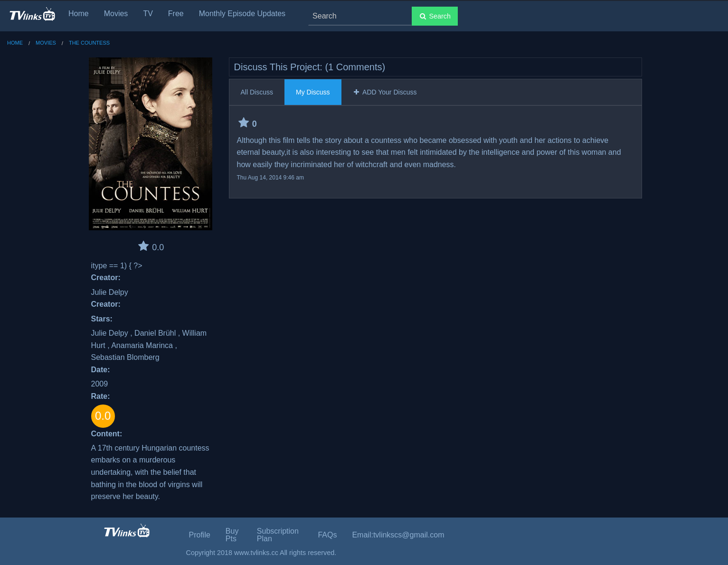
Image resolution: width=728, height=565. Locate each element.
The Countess (89, 43)
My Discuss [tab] (313, 92)
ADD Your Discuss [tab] (385, 92)
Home (79, 14)
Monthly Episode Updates (242, 14)
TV (148, 14)
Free (176, 14)
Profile (200, 535)
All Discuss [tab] (257, 92)
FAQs (327, 535)
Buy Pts (232, 535)
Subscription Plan (278, 535)
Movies (116, 14)
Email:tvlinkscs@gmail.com (398, 535)
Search (435, 16)
